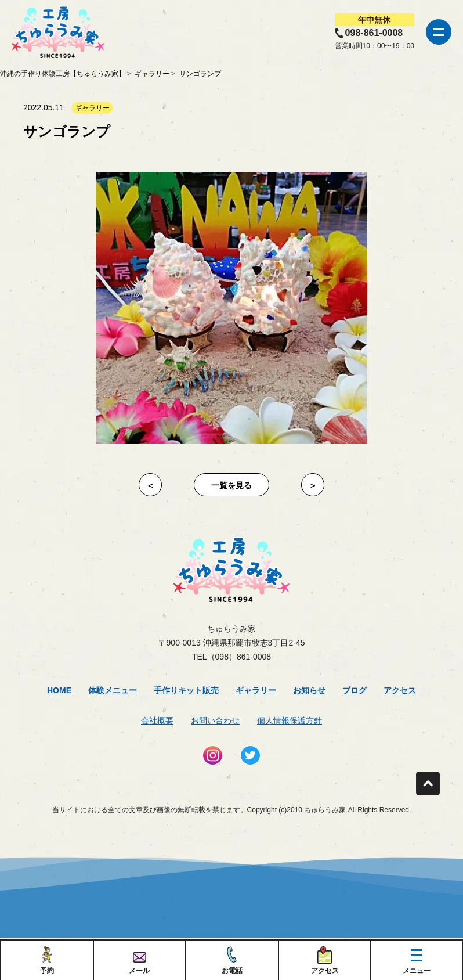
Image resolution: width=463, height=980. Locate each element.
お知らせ (309, 690)
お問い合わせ (215, 720)
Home (59, 690)
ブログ (355, 690)
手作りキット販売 (186, 690)
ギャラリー (256, 690)
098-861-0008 (374, 33)
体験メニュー (113, 690)
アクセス (400, 690)
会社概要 (157, 720)
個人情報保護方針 (290, 720)
